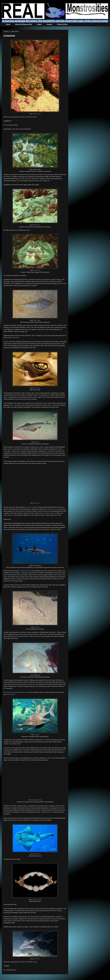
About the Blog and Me (23, 24)
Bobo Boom (37, 959)
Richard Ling (37, 225)
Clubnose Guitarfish (31, 507)
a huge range (51, 758)
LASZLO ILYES (37, 114)
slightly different (26, 571)
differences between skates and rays (18, 692)
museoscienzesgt (37, 899)
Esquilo (37, 442)
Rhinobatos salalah (48, 513)
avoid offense (11, 694)
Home (8, 24)
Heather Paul (37, 854)
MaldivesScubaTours (37, 800)
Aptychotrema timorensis (52, 509)
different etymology (13, 337)
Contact (49, 24)
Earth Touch (37, 503)
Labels (39, 24)
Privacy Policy (62, 24)
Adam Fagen (37, 320)
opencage (37, 627)
